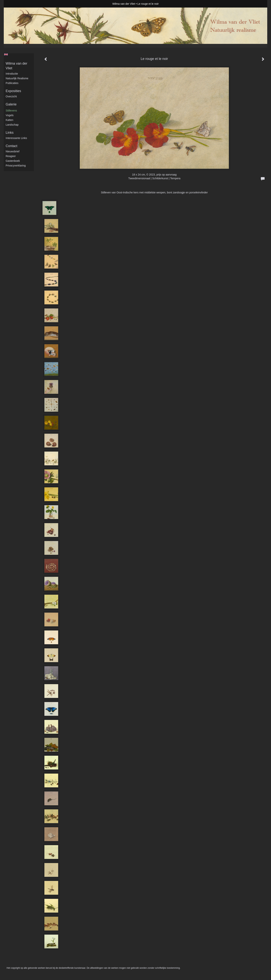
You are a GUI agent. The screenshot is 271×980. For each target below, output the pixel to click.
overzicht (11, 96)
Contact (11, 146)
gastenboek (13, 161)
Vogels (10, 115)
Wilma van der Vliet (124, 4)
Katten (9, 120)
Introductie (12, 74)
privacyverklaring (16, 166)
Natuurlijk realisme (17, 78)
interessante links (16, 138)
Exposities (13, 91)
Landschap (12, 125)
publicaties (12, 83)
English (6, 54)
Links (10, 133)
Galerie (11, 104)
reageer (11, 156)
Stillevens (11, 111)
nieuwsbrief (13, 151)
